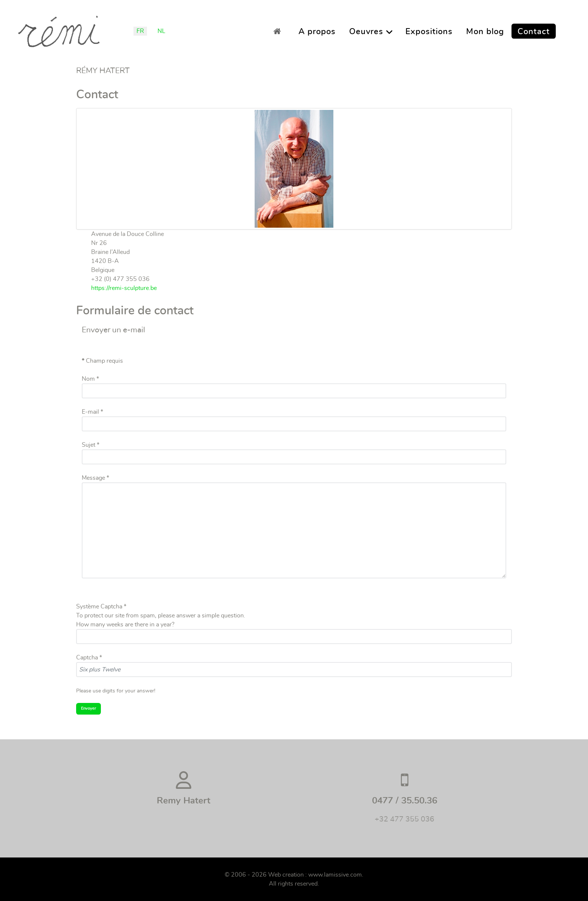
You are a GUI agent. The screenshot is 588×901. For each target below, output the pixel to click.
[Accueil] (279, 31)
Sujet (91, 445)
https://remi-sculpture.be (124, 288)
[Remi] (59, 29)
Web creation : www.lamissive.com (315, 875)
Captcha (89, 658)
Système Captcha (101, 607)
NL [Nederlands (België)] (161, 31)
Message (95, 478)
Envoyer (88, 708)
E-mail (92, 412)
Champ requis (102, 361)
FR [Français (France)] (140, 31)
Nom (90, 379)
